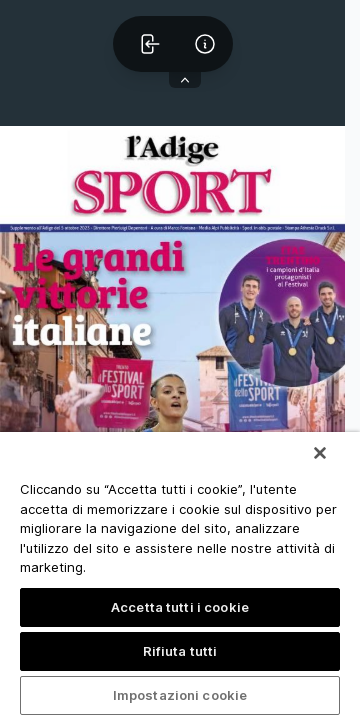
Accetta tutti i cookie (180, 607)
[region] (180, 576)
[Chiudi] (320, 453)
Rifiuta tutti (180, 651)
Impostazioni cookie (180, 695)
